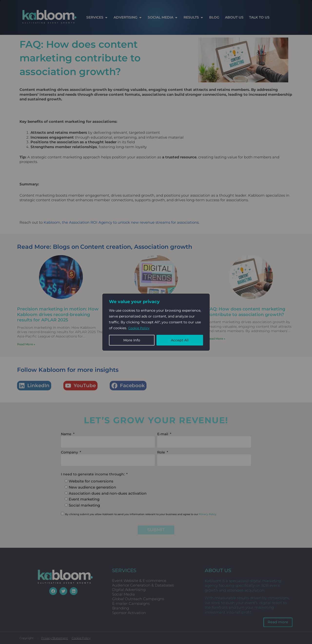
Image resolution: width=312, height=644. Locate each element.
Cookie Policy (140, 328)
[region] (156, 322)
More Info (132, 340)
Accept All (180, 340)
